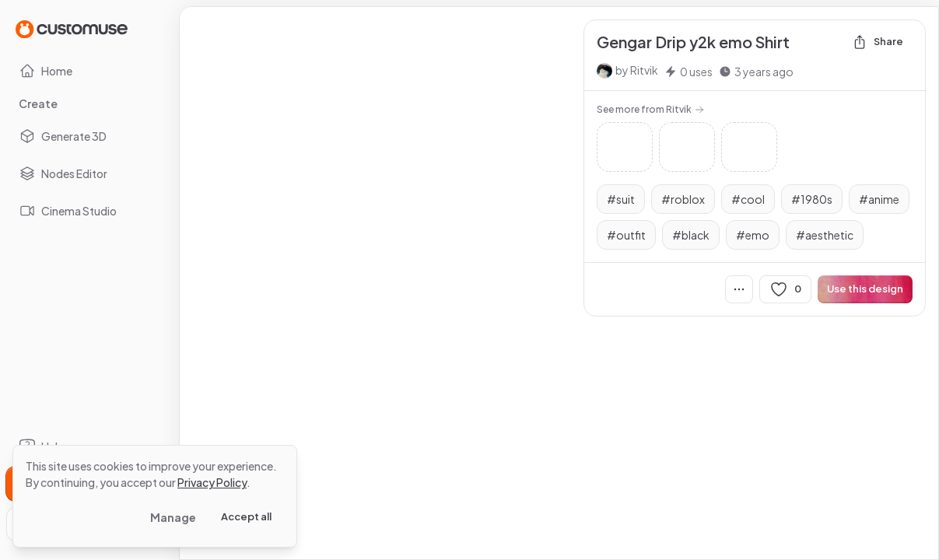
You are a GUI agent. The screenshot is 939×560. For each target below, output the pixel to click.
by (637, 70)
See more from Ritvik (650, 109)
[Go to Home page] (72, 28)
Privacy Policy (212, 482)
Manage (173, 517)
